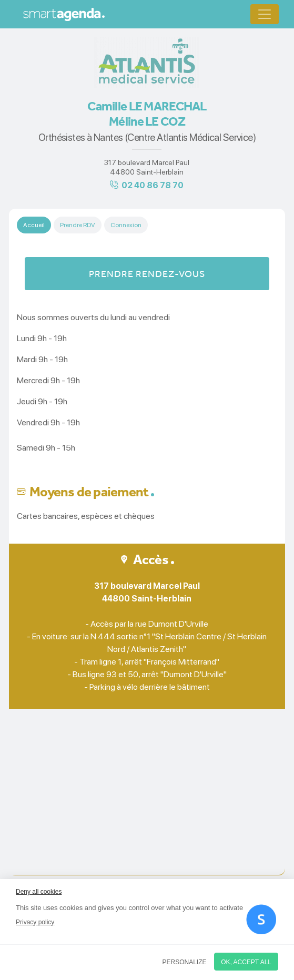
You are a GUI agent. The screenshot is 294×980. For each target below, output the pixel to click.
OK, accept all (246, 962)
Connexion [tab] (126, 225)
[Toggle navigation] (265, 14)
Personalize (185, 962)
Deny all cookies (39, 892)
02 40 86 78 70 (153, 185)
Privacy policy (35, 922)
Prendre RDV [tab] (78, 225)
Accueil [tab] (34, 225)
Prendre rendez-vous (147, 274)
